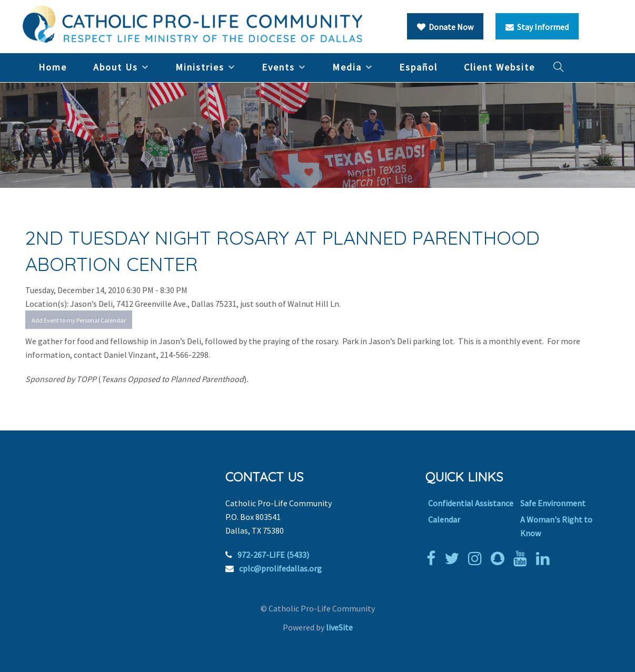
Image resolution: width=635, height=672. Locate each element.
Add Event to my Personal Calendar (79, 320)
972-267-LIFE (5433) (273, 555)
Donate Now (445, 27)
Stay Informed (537, 27)
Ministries (200, 67)
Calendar (444, 519)
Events (278, 67)
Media (347, 67)
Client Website (499, 67)
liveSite (339, 627)
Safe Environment (553, 503)
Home (53, 67)
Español (418, 67)
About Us (116, 67)
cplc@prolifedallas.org (280, 568)
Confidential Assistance (471, 503)
